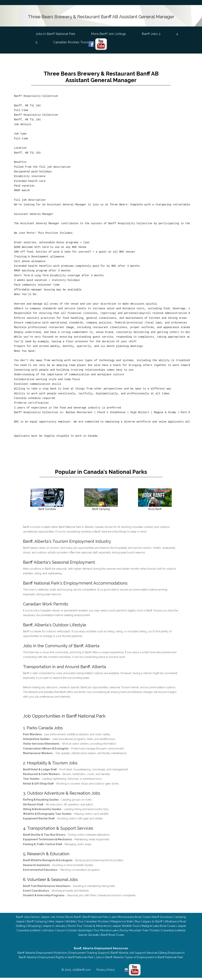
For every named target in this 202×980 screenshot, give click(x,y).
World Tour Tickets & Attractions (89, 928)
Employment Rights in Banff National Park (66, 959)
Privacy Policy (106, 972)
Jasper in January (54, 928)
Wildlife (71, 924)
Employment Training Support (89, 955)
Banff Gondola (162, 919)
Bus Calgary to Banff (149, 924)
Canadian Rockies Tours (71, 41)
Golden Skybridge (80, 933)
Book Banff (73, 919)
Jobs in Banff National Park (56, 32)
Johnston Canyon (54, 933)
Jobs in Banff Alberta (109, 959)
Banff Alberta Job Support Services (134, 955)
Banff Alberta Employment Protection (42, 955)
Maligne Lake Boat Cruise (158, 928)
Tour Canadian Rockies (93, 924)
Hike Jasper (56, 924)
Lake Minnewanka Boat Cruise (130, 919)
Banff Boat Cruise (113, 937)
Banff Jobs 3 (151, 32)
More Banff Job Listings (109, 32)
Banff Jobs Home (27, 919)
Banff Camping (37, 924)
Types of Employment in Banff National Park (154, 959)
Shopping (34, 928)
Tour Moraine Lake (106, 933)
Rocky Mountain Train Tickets (139, 933)
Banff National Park (96, 919)
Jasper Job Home (52, 919)
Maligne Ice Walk (122, 924)
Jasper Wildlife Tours (126, 928)
